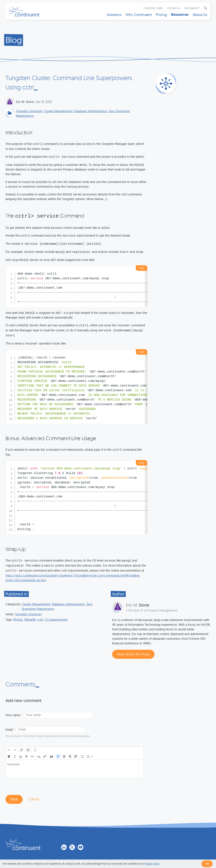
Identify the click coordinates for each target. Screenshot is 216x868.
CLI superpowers (56, 620)
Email (10, 729)
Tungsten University (29, 111)
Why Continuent (138, 15)
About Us (200, 15)
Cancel (34, 799)
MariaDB (30, 620)
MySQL (18, 620)
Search (205, 8)
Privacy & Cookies (138, 855)
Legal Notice (162, 855)
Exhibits (179, 855)
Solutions (114, 15)
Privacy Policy (152, 864)
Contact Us (173, 8)
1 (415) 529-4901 (91, 855)
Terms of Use (113, 855)
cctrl (40, 620)
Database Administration (91, 111)
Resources (180, 15)
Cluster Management (58, 111)
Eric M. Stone (25, 102)
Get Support (191, 8)
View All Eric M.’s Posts (133, 654)
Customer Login (153, 8)
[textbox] (75, 769)
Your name (14, 715)
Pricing (161, 15)
